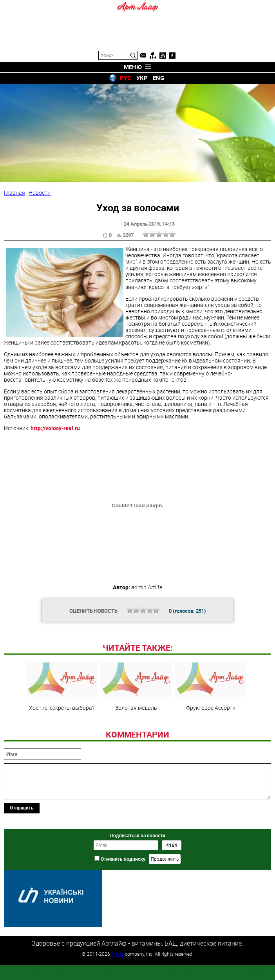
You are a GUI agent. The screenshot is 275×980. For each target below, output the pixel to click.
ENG (158, 78)
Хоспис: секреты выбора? (62, 740)
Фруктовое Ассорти (211, 740)
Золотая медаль (136, 740)
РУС (126, 78)
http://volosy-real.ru (55, 428)
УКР (142, 78)
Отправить (22, 861)
